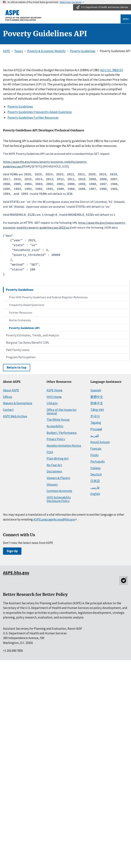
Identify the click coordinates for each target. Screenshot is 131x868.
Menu (126, 19)
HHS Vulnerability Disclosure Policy (59, 497)
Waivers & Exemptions (18, 401)
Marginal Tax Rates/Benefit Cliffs (28, 341)
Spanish (96, 388)
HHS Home (54, 395)
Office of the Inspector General (62, 410)
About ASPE (11, 388)
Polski (94, 453)
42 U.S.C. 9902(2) (111, 70)
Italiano (96, 466)
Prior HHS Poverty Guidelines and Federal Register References (48, 295)
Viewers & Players (58, 476)
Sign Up (12, 549)
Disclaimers (54, 470)
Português (98, 460)
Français (96, 447)
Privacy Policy (56, 437)
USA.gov (52, 401)
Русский (96, 427)
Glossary (52, 483)
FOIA (50, 450)
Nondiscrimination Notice (64, 444)
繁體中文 (97, 395)
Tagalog (96, 421)
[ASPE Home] (23, 15)
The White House (58, 418)
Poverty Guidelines (20, 288)
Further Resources (21, 311)
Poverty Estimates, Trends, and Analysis (33, 333)
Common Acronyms (59, 489)
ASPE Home (55, 388)
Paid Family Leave (18, 348)
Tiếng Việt (97, 408)
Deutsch (96, 473)
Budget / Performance (62, 431)
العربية (95, 434)
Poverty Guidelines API (24, 326)
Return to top (17, 366)
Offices (8, 395)
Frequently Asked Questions (27, 303)
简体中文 (97, 401)
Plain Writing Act (58, 457)
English (95, 492)
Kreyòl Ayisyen (100, 440)
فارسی (95, 486)
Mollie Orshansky (20, 318)
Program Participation (21, 355)
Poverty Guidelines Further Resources (33, 118)
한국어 (95, 414)
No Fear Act (54, 463)
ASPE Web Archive (15, 414)
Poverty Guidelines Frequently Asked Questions (40, 112)
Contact (8, 408)
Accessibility (55, 424)
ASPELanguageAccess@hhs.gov (56, 518)
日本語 (95, 479)
